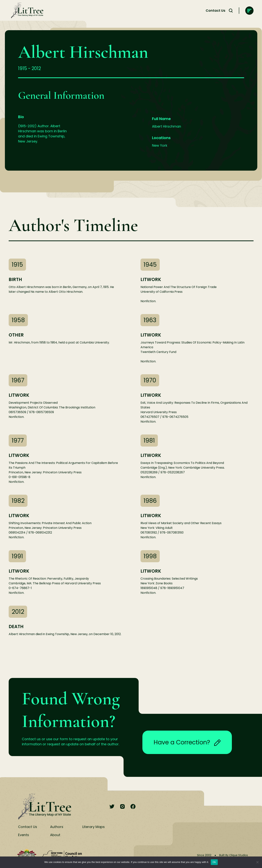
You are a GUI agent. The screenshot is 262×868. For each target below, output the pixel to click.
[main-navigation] (249, 11)
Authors (57, 827)
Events (24, 835)
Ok (214, 862)
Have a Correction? (187, 742)
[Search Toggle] (231, 11)
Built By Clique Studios (234, 855)
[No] (257, 862)
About (55, 835)
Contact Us (215, 10)
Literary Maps (94, 827)
